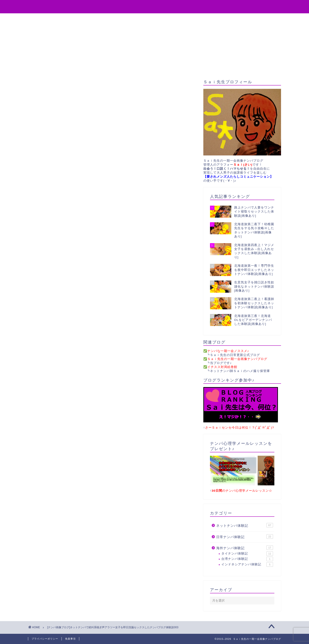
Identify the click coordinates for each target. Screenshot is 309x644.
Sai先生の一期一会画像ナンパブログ (155, 6)
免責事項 (70, 639)
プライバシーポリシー (45, 639)
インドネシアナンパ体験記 (247, 564)
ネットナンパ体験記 (245, 525)
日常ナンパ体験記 (245, 537)
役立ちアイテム (104, 19)
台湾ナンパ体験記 (247, 559)
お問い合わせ (174, 19)
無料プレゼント (140, 19)
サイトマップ (207, 19)
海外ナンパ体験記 (245, 548)
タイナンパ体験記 (247, 554)
